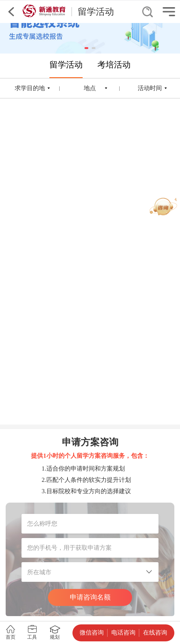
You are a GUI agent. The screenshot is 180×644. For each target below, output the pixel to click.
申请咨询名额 (90, 597)
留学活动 (66, 65)
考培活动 (114, 65)
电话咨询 (123, 632)
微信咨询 (92, 632)
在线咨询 (155, 632)
